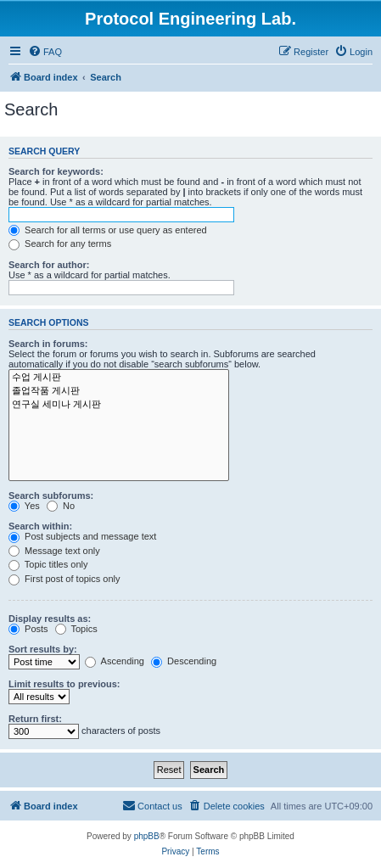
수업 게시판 (119, 378)
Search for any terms (60, 244)
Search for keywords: (56, 171)
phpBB (147, 836)
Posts (28, 629)
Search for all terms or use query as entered (108, 230)
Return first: (35, 719)
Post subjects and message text (82, 536)
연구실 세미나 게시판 (119, 405)
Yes (24, 506)
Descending (184, 661)
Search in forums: (48, 344)
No (61, 506)
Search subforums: (51, 496)
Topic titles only (48, 564)
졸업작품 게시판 (119, 391)
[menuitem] (45, 52)
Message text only (54, 551)
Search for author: (49, 265)
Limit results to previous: (64, 684)
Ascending (115, 661)
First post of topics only (64, 579)
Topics (76, 629)
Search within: (40, 526)
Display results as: (50, 619)
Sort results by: (43, 649)
